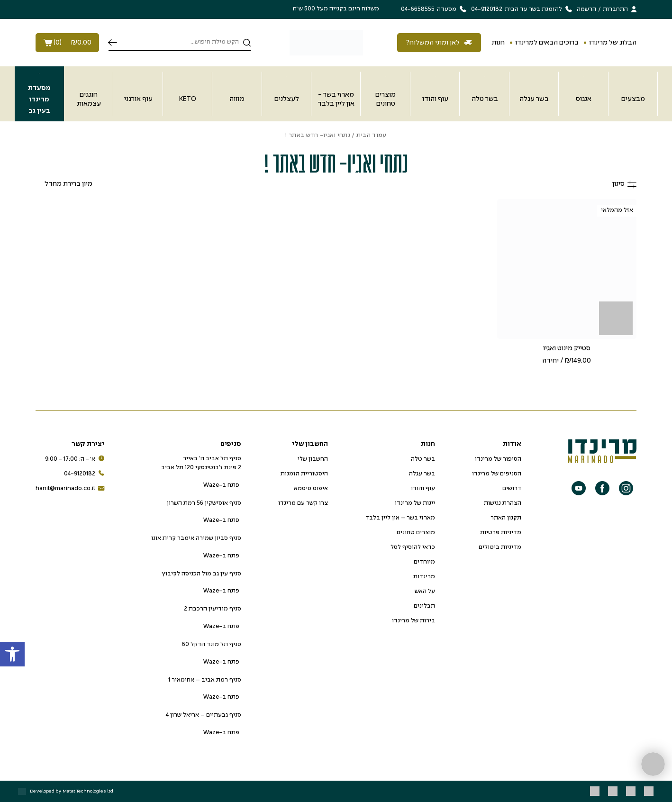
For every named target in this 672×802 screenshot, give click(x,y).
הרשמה (586, 9)
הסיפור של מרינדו (498, 459)
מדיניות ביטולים (500, 547)
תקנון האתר (506, 518)
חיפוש (113, 43)
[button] (12, 654)
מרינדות (424, 577)
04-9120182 (84, 474)
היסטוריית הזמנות (304, 474)
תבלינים (424, 606)
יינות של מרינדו (415, 503)
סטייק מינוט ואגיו (567, 348)
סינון (624, 184)
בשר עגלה (422, 474)
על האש (425, 592)
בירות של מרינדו (413, 621)
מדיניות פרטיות (501, 533)
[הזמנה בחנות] (64, 184)
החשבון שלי (313, 459)
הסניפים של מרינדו (497, 474)
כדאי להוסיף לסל (413, 547)
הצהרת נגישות (503, 503)
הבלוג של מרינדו (613, 43)
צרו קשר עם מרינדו (303, 503)
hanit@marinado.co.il (70, 489)
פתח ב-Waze (222, 485)
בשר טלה (423, 459)
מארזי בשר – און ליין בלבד (400, 518)
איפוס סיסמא (311, 489)
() (67, 43)
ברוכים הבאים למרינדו (547, 43)
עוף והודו (423, 489)
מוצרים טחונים (416, 533)
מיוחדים (424, 562)
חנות (498, 43)
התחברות (615, 9)
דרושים (512, 489)
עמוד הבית (372, 136)
